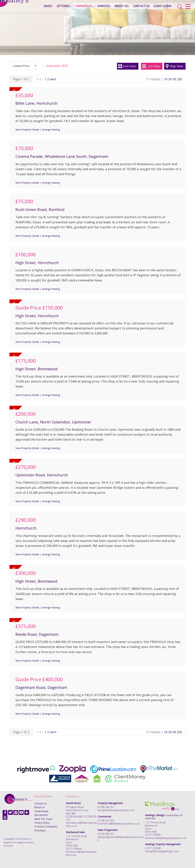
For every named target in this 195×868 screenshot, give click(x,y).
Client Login (154, 8)
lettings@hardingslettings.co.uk (162, 851)
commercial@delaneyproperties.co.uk (119, 824)
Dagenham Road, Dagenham (41, 687)
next (53, 79)
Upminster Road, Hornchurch (42, 475)
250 (179, 79)
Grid (129, 66)
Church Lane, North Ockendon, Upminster (53, 422)
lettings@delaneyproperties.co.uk (116, 810)
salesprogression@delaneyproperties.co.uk (121, 839)
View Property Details (27, 130)
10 (166, 79)
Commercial (76, 8)
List (154, 66)
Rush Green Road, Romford (40, 209)
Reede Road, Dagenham (37, 634)
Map (176, 66)
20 (170, 79)
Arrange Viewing (51, 130)
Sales (40, 8)
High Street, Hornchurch (37, 263)
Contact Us (133, 8)
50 (174, 79)
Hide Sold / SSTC (57, 66)
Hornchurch (26, 528)
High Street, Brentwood (36, 369)
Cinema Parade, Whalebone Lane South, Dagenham (62, 156)
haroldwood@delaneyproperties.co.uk (81, 824)
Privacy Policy (42, 823)
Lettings (55, 8)
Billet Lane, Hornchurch (36, 103)
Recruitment (41, 815)
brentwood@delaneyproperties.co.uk (81, 853)
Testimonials (41, 811)
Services (96, 8)
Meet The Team (43, 819)
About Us (114, 8)
